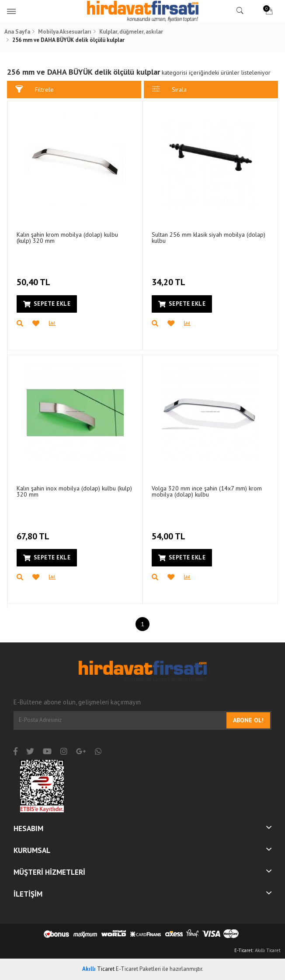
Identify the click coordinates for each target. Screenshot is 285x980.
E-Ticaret (243, 950)
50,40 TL (35, 277)
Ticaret (98, 969)
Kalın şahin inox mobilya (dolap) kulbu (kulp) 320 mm (74, 491)
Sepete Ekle (47, 304)
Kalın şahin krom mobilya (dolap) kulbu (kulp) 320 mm (67, 238)
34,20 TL (170, 277)
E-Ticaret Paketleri (138, 969)
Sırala (169, 89)
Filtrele (35, 89)
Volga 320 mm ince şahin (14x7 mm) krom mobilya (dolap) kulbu (207, 491)
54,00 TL (170, 531)
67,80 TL (34, 531)
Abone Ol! (248, 720)
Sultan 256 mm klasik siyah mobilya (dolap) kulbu (209, 238)
